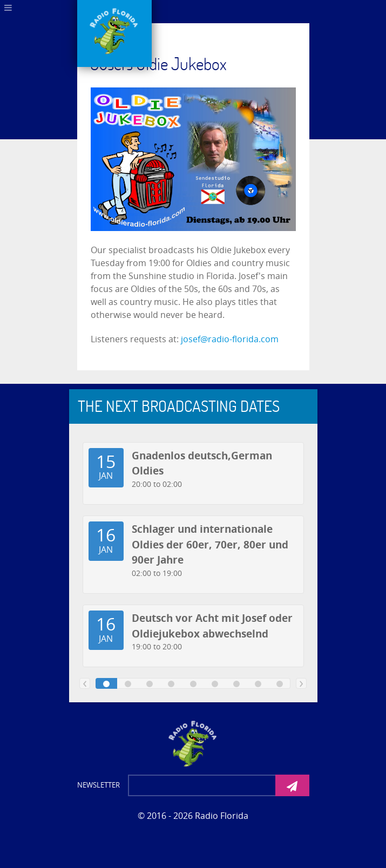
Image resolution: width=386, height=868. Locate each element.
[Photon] (193, 743)
